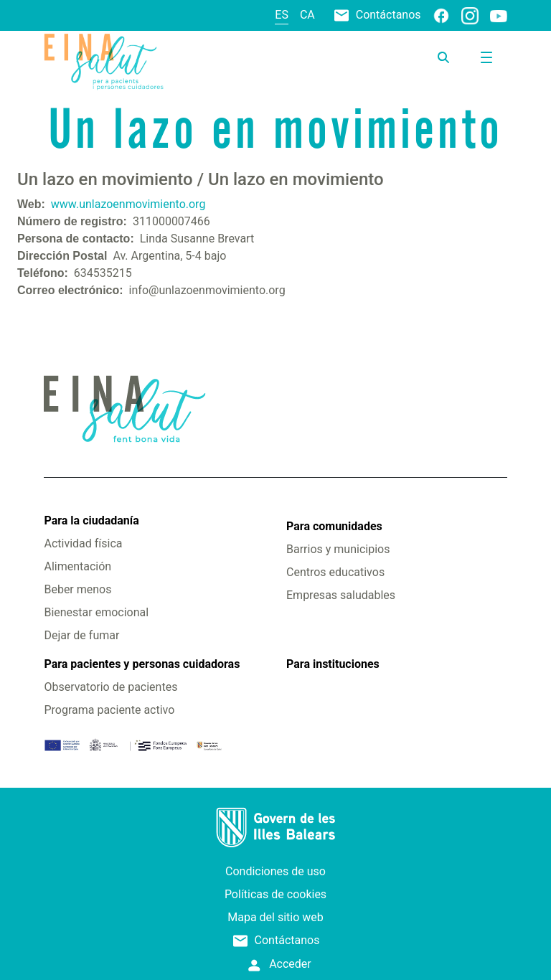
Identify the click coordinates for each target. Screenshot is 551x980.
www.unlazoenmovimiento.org (128, 204)
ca (307, 15)
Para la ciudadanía (91, 520)
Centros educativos (335, 572)
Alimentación (77, 566)
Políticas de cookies (275, 894)
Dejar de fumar (81, 635)
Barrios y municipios (338, 549)
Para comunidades (334, 526)
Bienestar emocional (96, 612)
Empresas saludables (341, 595)
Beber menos (77, 589)
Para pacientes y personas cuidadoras (142, 664)
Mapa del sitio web (275, 917)
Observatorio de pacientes (110, 687)
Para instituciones (333, 664)
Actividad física (83, 543)
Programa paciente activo (109, 710)
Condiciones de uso (275, 871)
